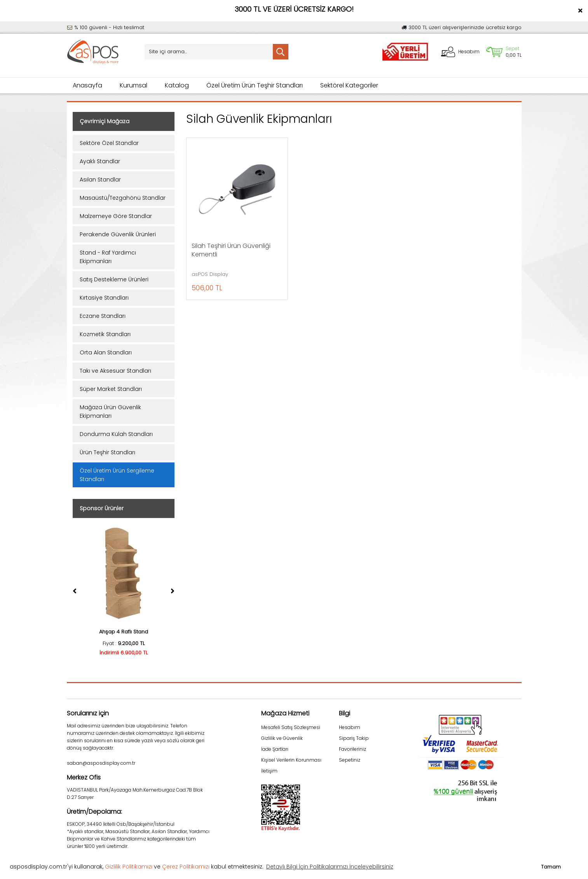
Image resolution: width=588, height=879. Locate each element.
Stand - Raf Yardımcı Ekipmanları (108, 257)
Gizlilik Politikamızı (129, 867)
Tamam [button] (551, 867)
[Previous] (75, 591)
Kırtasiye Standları (104, 298)
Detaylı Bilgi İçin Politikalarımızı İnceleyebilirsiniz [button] (330, 867)
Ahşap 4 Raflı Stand (124, 632)
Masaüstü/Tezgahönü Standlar (123, 198)
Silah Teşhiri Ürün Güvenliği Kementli (231, 250)
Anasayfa (87, 85)
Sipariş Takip (354, 738)
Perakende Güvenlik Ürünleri (118, 234)
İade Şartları (275, 749)
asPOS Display (210, 274)
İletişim (269, 771)
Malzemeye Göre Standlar (116, 216)
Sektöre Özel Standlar (109, 143)
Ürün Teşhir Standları (107, 452)
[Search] (216, 52)
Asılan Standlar (100, 180)
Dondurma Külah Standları (116, 434)
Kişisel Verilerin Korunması (291, 760)
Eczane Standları (103, 316)
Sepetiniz (350, 760)
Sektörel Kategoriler (349, 85)
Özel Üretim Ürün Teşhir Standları (255, 85)
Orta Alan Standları (106, 352)
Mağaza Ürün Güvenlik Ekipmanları (110, 412)
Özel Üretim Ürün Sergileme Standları (117, 475)
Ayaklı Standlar (100, 161)
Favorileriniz (352, 749)
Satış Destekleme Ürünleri (114, 279)
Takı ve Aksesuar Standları (115, 371)
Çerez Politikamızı (186, 867)
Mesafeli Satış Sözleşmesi (291, 727)
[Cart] (504, 52)
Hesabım (350, 727)
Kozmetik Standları (105, 334)
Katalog (177, 85)
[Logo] (93, 52)
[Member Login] (460, 52)
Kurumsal (133, 85)
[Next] (173, 591)
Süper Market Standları (111, 389)
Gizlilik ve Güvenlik (282, 738)
